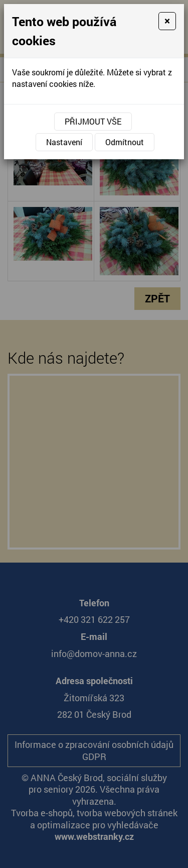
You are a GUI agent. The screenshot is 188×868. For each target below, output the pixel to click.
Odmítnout (125, 142)
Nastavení (64, 142)
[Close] (167, 21)
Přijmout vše (93, 121)
